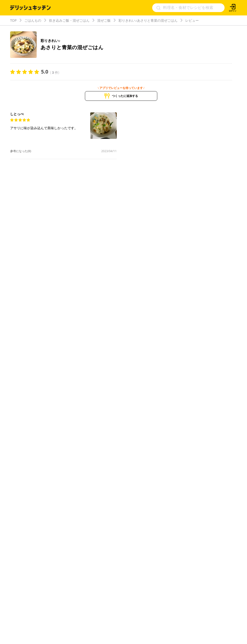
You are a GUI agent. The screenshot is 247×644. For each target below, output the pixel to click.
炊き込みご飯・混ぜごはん (69, 20)
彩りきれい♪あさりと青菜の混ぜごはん (148, 20)
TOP (13, 20)
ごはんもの (33, 20)
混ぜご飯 (104, 20)
